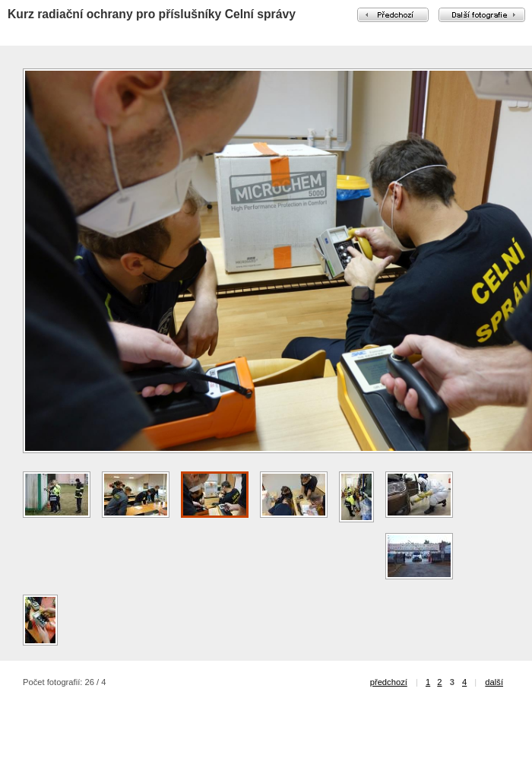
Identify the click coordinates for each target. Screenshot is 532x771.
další (494, 682)
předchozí (389, 682)
